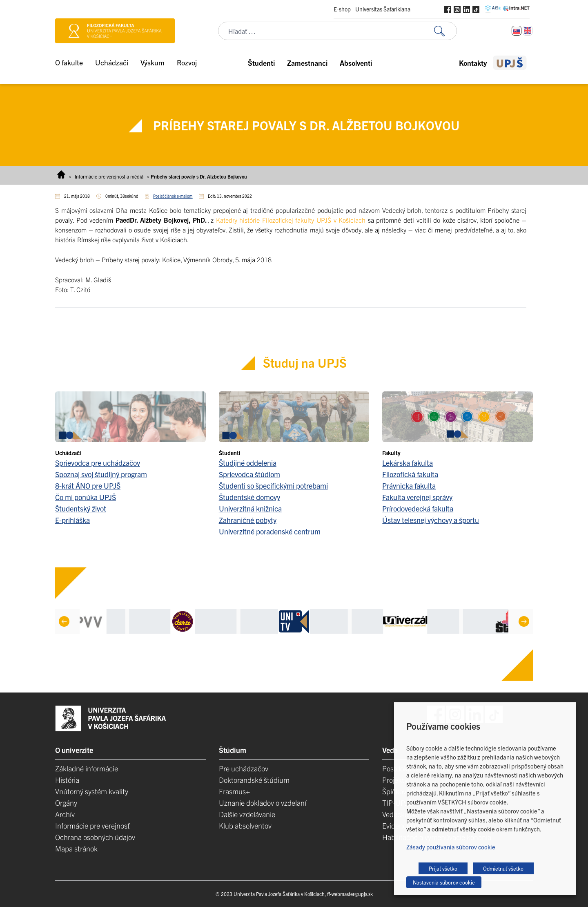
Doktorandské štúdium (254, 780)
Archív (65, 814)
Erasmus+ (234, 791)
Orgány (66, 803)
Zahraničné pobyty (248, 520)
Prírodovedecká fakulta (418, 508)
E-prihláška (72, 520)
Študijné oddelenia (248, 463)
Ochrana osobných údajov (95, 837)
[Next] (524, 621)
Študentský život (81, 508)
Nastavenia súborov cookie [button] (444, 882)
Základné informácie (87, 768)
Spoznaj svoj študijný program (101, 474)
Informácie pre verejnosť (92, 825)
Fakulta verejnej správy (417, 497)
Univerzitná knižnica (250, 508)
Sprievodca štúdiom (249, 474)
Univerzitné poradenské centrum (270, 531)
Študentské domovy (249, 497)
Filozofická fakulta (410, 474)
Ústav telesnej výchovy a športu (431, 520)
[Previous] (64, 621)
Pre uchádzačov (244, 768)
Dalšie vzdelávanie (247, 814)
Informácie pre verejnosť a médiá (109, 176)
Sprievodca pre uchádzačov (98, 463)
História (67, 780)
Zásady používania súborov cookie (451, 847)
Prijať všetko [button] (443, 868)
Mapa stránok (76, 848)
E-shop (343, 9)
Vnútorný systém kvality (92, 791)
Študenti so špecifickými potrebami (273, 486)
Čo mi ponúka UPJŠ (86, 497)
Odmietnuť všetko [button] (503, 868)
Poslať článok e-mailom (173, 196)
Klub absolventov (245, 825)
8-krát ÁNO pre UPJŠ (88, 486)
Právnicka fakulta (409, 486)
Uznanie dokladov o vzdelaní (263, 803)
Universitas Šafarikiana (383, 9)
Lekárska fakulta (408, 463)
